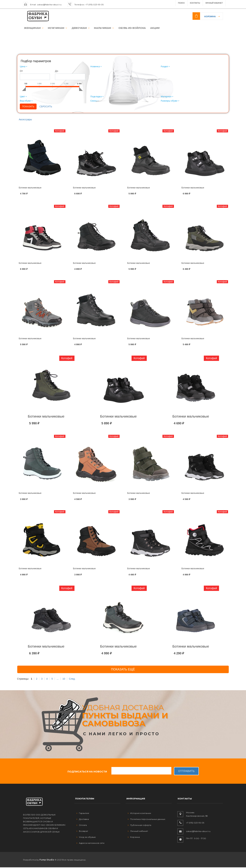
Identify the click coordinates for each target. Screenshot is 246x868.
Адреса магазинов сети (90, 844)
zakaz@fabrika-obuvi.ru (49, 5)
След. (72, 679)
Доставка (83, 820)
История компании (139, 814)
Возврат (82, 832)
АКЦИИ (150, 28)
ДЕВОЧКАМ (77, 28)
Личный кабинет (138, 832)
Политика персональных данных (146, 820)
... (58, 679)
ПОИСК (181, 3)
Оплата (82, 826)
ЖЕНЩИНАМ (32, 28)
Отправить (186, 772)
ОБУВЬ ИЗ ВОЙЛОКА (127, 28)
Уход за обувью (86, 838)
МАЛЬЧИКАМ (100, 28)
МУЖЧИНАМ (55, 28)
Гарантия (83, 814)
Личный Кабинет (214, 3)
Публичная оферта (139, 826)
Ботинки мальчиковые (30, 188)
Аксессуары (25, 120)
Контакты (195, 3)
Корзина (210, 16)
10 (64, 679)
